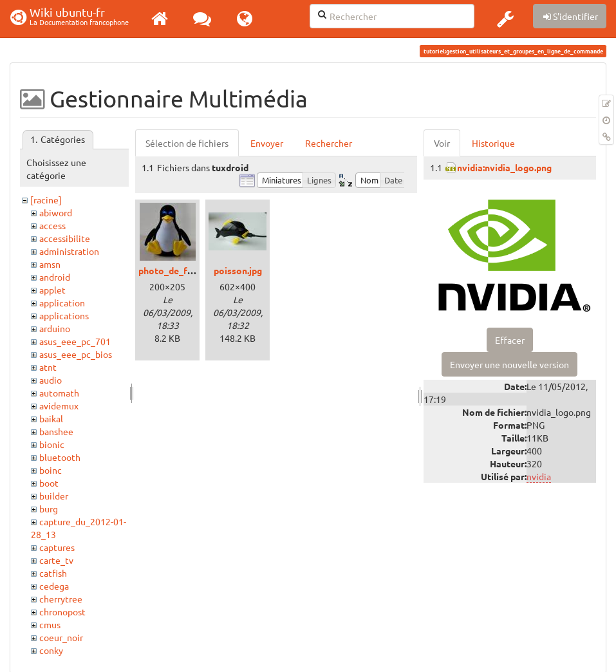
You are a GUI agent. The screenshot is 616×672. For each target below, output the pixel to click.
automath (59, 393)
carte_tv (56, 560)
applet (52, 290)
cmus (50, 624)
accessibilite (65, 238)
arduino (55, 328)
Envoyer (267, 143)
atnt (48, 367)
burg (49, 509)
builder (54, 496)
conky (51, 650)
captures (57, 547)
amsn (50, 264)
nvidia (539, 476)
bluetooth (60, 457)
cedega (54, 586)
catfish (53, 573)
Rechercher (329, 143)
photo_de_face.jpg (178, 270)
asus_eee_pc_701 (75, 341)
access (52, 225)
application (62, 303)
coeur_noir (61, 637)
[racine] (46, 200)
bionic (52, 444)
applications (64, 315)
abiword (56, 212)
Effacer (510, 340)
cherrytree (61, 599)
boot (49, 483)
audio (51, 380)
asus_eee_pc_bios (76, 354)
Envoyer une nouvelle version (509, 364)
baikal (51, 418)
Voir (442, 143)
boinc (51, 470)
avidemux (59, 406)
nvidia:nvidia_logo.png (504, 167)
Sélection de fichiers (187, 143)
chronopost (62, 611)
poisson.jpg (238, 270)
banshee (56, 431)
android (55, 277)
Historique (493, 143)
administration (69, 251)
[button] (505, 19)
